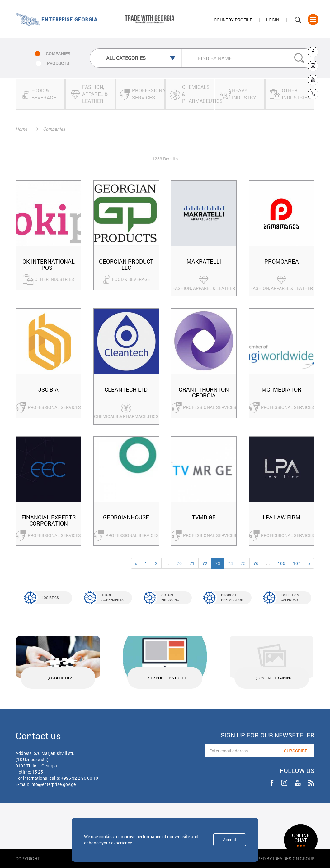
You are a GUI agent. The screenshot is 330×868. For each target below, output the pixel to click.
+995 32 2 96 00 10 (80, 778)
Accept (230, 840)
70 (179, 563)
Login (273, 20)
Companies (54, 129)
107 (297, 563)
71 (192, 563)
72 (205, 563)
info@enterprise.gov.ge (53, 784)
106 (281, 563)
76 (256, 563)
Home (21, 129)
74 (230, 563)
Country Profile (233, 20)
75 (243, 563)
